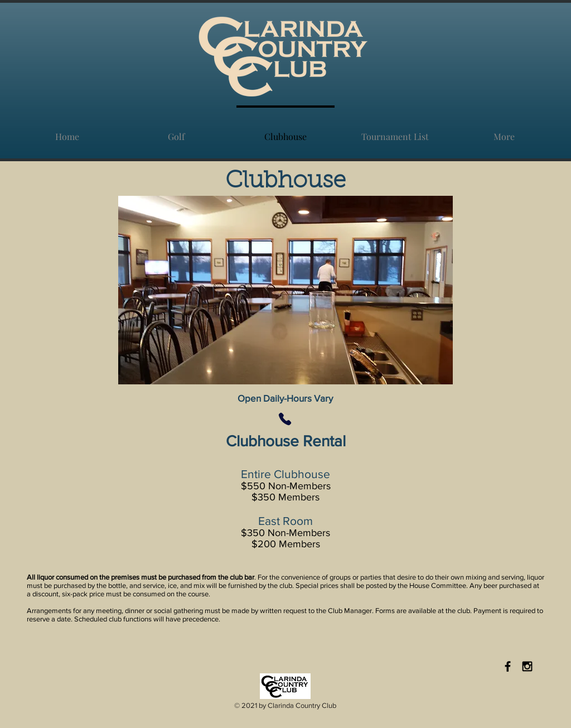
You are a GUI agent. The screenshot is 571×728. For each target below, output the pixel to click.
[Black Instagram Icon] (527, 666)
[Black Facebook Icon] (508, 666)
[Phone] (285, 419)
